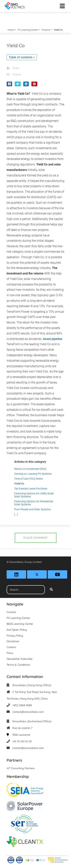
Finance (17, 75)
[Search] (51, 590)
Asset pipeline (53, 339)
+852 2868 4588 (22, 705)
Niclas (16, 68)
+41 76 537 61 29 (22, 741)
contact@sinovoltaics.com (28, 712)
